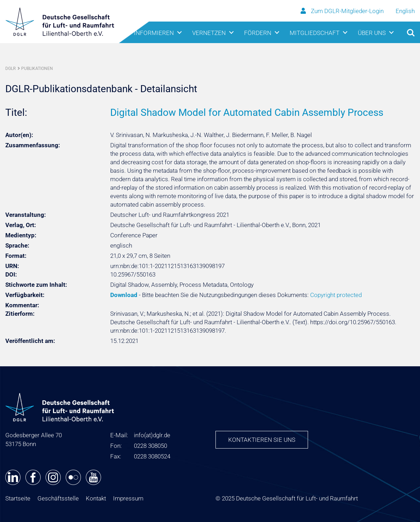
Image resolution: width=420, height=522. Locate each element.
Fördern (258, 33)
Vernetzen (209, 33)
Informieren (154, 33)
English (405, 11)
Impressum (128, 498)
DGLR (10, 69)
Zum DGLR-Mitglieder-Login (343, 11)
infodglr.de (152, 435)
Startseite (18, 498)
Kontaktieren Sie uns (262, 440)
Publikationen (37, 69)
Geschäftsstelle (58, 498)
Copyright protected (336, 295)
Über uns (372, 33)
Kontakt (96, 498)
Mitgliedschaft (315, 33)
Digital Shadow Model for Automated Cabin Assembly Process (247, 112)
